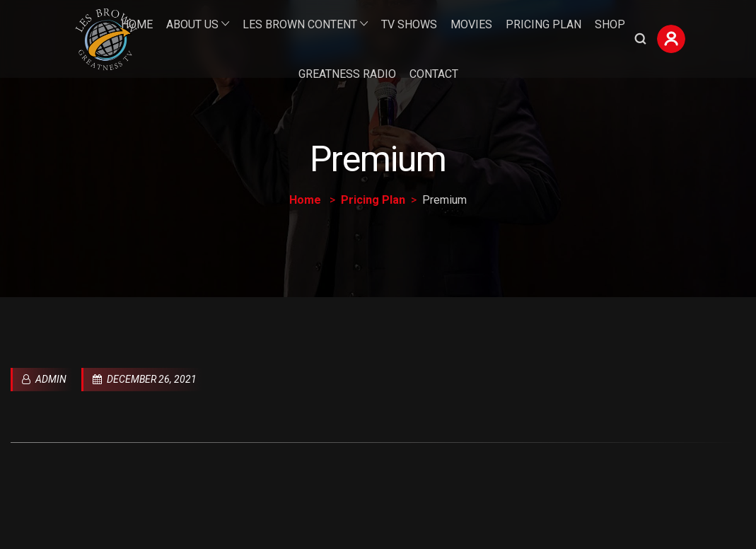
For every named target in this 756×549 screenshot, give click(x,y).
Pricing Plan (543, 24)
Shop (610, 24)
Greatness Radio (347, 74)
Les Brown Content (300, 24)
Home (137, 24)
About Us (192, 24)
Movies (471, 24)
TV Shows (409, 24)
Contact (434, 74)
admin (44, 379)
